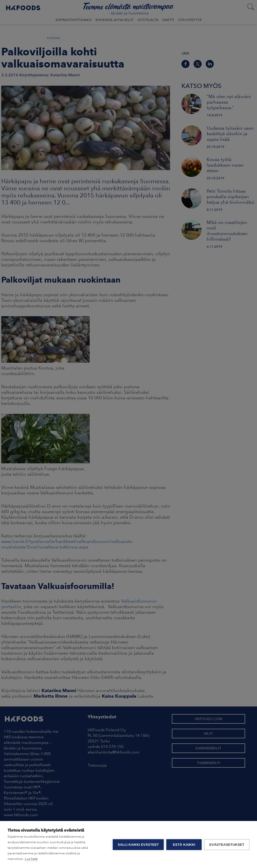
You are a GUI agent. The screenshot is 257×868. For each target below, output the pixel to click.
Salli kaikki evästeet (138, 845)
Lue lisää (31, 859)
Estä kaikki (184, 845)
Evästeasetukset (227, 845)
